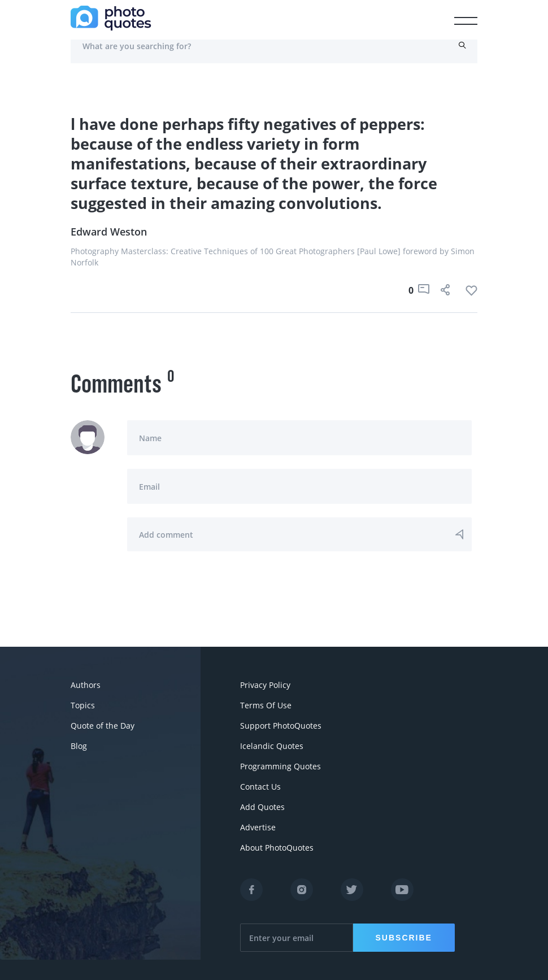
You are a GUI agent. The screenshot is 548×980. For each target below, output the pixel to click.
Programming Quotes (280, 766)
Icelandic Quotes (272, 746)
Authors (86, 685)
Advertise (258, 827)
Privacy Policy (265, 685)
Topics (83, 705)
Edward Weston (109, 232)
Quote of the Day (103, 726)
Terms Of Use (266, 705)
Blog (79, 746)
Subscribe (404, 938)
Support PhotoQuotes (281, 726)
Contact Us (260, 787)
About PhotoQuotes (277, 848)
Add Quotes (262, 807)
